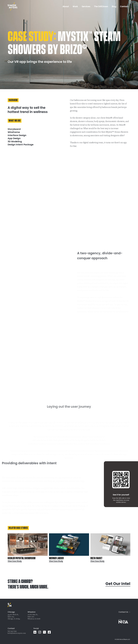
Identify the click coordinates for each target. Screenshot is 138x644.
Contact (124, 6)
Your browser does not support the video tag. (19, 278)
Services (86, 6)
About (66, 6)
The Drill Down (101, 6)
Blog (114, 6)
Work (75, 6)
